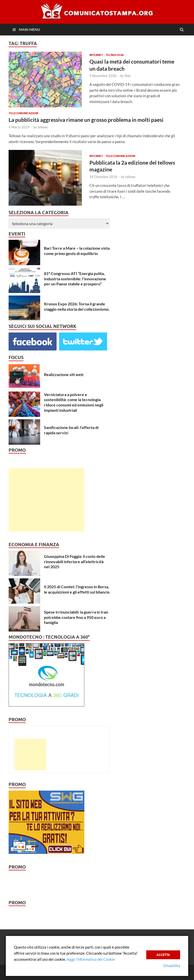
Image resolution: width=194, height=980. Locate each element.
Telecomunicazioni (23, 113)
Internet (96, 55)
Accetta (163, 955)
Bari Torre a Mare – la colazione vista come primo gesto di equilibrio (77, 251)
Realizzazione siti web (64, 374)
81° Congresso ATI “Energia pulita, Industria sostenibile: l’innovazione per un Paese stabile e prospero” (75, 279)
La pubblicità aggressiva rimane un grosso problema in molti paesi (86, 120)
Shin (128, 76)
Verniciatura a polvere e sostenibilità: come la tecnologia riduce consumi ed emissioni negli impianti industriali (74, 402)
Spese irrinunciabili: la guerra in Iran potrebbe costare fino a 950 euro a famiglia (76, 617)
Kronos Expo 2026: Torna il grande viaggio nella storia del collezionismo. (77, 306)
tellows (43, 127)
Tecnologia (115, 55)
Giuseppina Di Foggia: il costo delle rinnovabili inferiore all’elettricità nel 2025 (75, 562)
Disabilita (172, 965)
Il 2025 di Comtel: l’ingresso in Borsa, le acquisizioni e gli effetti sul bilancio (77, 589)
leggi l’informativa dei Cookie (91, 959)
